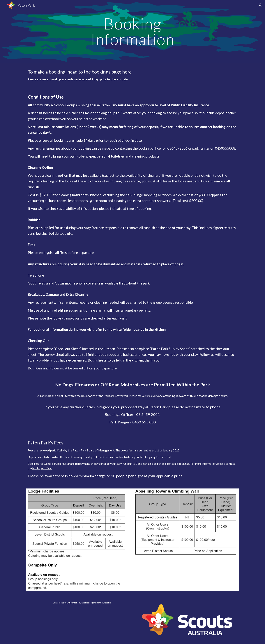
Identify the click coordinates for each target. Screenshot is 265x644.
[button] (261, 5)
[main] (132, 31)
